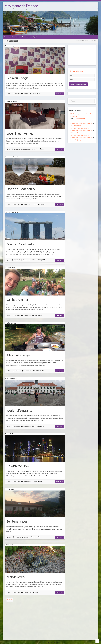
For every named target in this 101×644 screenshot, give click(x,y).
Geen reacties (27, 149)
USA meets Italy (75, 133)
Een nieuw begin (17, 78)
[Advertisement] (82, 158)
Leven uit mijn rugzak (77, 140)
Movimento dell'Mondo (21, 6)
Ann (9, 94)
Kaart (11, 37)
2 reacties (26, 94)
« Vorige (10, 600)
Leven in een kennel (19, 133)
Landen (17, 37)
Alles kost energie (18, 355)
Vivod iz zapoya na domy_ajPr (79, 114)
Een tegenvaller (17, 521)
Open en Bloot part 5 (21, 189)
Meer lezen (60, 94)
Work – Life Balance (19, 411)
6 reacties (26, 592)
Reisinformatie (26, 37)
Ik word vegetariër (76, 126)
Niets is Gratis (15, 577)
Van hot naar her (17, 300)
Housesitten (93, 41)
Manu (10, 371)
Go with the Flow (18, 466)
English (35, 37)
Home (5, 37)
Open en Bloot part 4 (21, 244)
